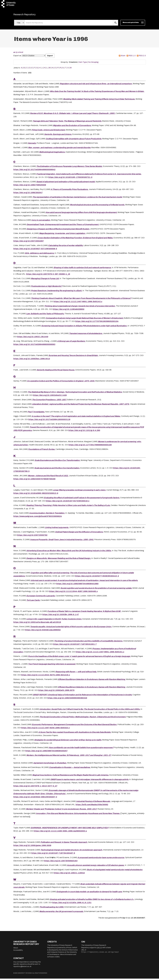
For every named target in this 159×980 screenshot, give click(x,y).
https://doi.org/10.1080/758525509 (30, 186)
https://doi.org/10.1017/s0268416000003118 (49, 421)
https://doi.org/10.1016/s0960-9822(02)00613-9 (36, 495)
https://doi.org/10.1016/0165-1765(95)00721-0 (70, 179)
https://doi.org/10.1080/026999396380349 (67, 699)
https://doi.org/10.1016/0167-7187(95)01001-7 (75, 646)
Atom (123, 57)
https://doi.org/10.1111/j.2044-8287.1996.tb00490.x (73, 593)
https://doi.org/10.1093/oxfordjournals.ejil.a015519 (37, 624)
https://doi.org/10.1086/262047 (28, 194)
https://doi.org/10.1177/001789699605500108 (90, 446)
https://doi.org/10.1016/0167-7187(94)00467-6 (53, 854)
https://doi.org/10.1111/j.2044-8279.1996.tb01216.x (46, 676)
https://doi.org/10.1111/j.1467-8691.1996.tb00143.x (78, 303)
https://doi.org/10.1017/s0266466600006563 (34, 346)
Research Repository (30, 15)
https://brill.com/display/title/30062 (92, 806)
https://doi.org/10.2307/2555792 (32, 536)
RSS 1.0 (132, 57)
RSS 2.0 (142, 57)
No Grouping (93, 63)
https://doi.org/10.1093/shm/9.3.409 (50, 397)
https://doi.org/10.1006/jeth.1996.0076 (56, 692)
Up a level (19, 54)
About (16, 949)
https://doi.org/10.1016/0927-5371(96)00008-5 (35, 250)
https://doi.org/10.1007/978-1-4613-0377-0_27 (35, 787)
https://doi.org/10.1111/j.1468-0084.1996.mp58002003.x (60, 832)
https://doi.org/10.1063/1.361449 (33, 338)
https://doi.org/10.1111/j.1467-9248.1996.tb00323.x (45, 729)
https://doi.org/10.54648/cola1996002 (43, 631)
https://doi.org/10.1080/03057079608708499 (34, 480)
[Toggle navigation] (133, 24)
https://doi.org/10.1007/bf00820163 (61, 862)
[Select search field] (19, 24)
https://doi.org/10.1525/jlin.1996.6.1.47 (61, 616)
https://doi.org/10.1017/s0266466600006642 (34, 171)
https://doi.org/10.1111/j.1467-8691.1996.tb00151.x (100, 653)
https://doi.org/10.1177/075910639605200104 (97, 323)
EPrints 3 (69, 949)
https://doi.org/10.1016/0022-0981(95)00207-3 (35, 798)
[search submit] (116, 24)
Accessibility (18, 952)
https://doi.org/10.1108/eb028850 (69, 311)
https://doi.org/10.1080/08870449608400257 (46, 752)
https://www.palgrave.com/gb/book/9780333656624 (38, 518)
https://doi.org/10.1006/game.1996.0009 (32, 847)
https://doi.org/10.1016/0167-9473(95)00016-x (68, 502)
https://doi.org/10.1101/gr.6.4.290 (84, 432)
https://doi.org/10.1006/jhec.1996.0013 (32, 360)
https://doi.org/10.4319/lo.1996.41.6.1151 (72, 904)
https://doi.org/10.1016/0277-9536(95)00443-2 (97, 577)
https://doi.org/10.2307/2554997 (29, 242)
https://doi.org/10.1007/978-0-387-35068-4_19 (48, 275)
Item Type (83, 63)
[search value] (69, 24)
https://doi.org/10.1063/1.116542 (69, 874)
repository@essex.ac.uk (22, 968)
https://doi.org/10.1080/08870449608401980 (77, 585)
